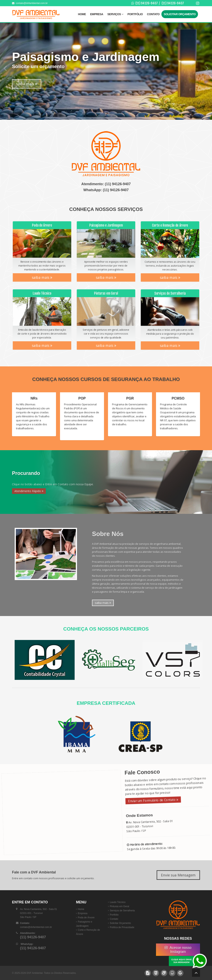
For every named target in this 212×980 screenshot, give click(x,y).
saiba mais (27, 84)
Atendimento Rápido (29, 491)
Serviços (115, 14)
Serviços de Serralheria (122, 911)
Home (82, 14)
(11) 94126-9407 (147, 3)
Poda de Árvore (86, 918)
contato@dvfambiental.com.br (30, 3)
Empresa (97, 14)
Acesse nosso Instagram (178, 950)
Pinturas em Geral (119, 906)
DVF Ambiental (35, 973)
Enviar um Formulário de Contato (152, 804)
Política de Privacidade (122, 927)
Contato (153, 14)
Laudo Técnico (118, 902)
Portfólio (135, 14)
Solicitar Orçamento (180, 14)
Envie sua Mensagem (178, 875)
